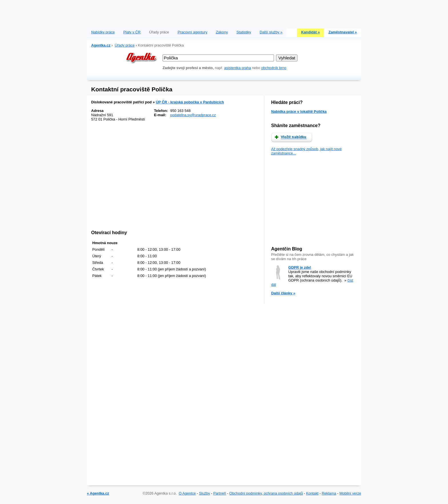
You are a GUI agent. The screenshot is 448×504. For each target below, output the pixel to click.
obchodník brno (274, 68)
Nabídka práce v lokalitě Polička (299, 112)
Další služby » (271, 32)
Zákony (222, 32)
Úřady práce (125, 45)
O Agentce (187, 493)
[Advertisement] (224, 13)
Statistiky (244, 32)
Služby (205, 493)
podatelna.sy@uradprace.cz (193, 115)
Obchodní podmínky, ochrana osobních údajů (266, 493)
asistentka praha (238, 68)
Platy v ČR (132, 32)
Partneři (220, 493)
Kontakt (312, 493)
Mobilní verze (350, 493)
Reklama (329, 493)
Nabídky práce (103, 32)
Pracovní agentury (193, 32)
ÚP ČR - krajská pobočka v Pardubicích (190, 102)
